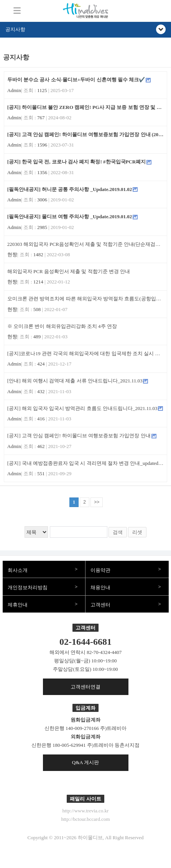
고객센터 (100, 605)
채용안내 (100, 587)
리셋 (137, 532)
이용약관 (100, 570)
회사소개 (18, 570)
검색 (118, 532)
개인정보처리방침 (28, 587)
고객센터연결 (85, 687)
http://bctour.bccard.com (85, 819)
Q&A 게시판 (85, 762)
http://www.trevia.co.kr (86, 811)
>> (97, 502)
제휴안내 (18, 605)
